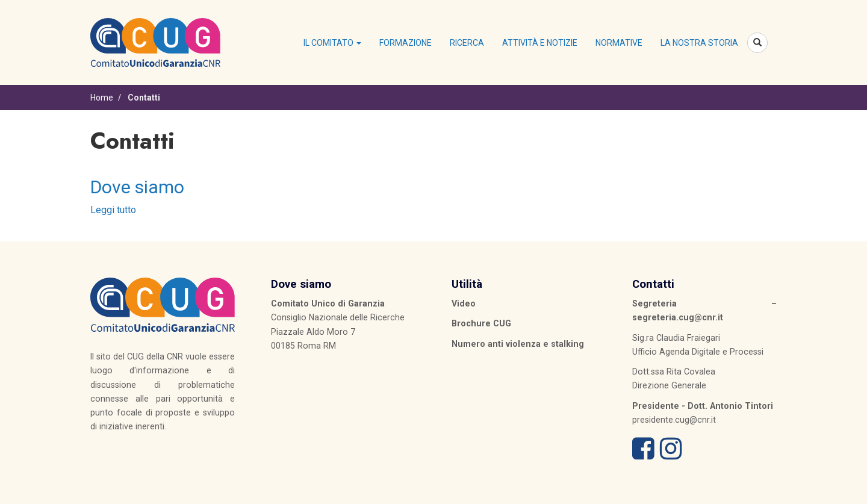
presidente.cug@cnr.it (674, 420)
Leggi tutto (113, 210)
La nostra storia (699, 43)
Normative (619, 43)
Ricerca (467, 43)
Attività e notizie (540, 43)
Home (102, 98)
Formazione (406, 43)
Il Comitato (332, 43)
